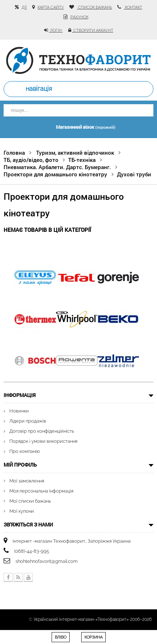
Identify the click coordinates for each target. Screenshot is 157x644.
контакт (133, 7)
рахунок (79, 17)
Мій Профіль (20, 465)
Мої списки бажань (30, 501)
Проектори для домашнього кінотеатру (55, 174)
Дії (24, 7)
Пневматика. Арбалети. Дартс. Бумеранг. (57, 167)
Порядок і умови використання (43, 441)
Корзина (93, 637)
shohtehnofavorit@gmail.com (47, 561)
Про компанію (25, 451)
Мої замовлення (27, 481)
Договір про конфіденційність (42, 431)
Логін (56, 30)
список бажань (94, 7)
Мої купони (22, 511)
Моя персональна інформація (41, 491)
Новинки (19, 411)
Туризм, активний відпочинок (75, 153)
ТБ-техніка (82, 160)
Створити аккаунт (93, 30)
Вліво (61, 637)
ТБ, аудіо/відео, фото (31, 160)
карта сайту (51, 7)
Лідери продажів (28, 421)
